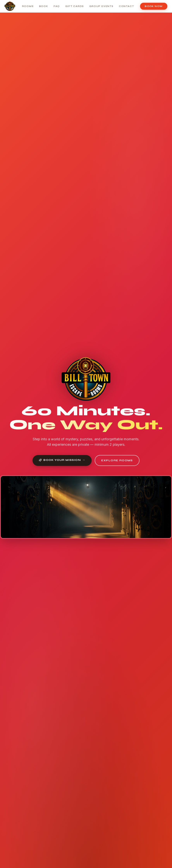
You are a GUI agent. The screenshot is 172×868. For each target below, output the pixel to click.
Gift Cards (75, 6)
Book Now (154, 6)
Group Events (101, 6)
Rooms (28, 6)
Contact (126, 6)
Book (44, 6)
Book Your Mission (62, 460)
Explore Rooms (117, 460)
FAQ (57, 6)
